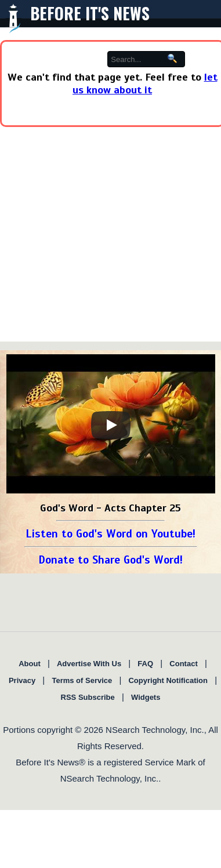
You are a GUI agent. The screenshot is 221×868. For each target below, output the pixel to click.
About (30, 664)
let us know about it (145, 83)
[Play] (111, 425)
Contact (183, 664)
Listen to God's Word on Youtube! (110, 534)
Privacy (22, 680)
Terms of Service (82, 680)
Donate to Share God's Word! (110, 560)
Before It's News (90, 13)
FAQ (145, 664)
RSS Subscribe (88, 697)
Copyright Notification (168, 680)
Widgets (146, 697)
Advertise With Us (89, 664)
